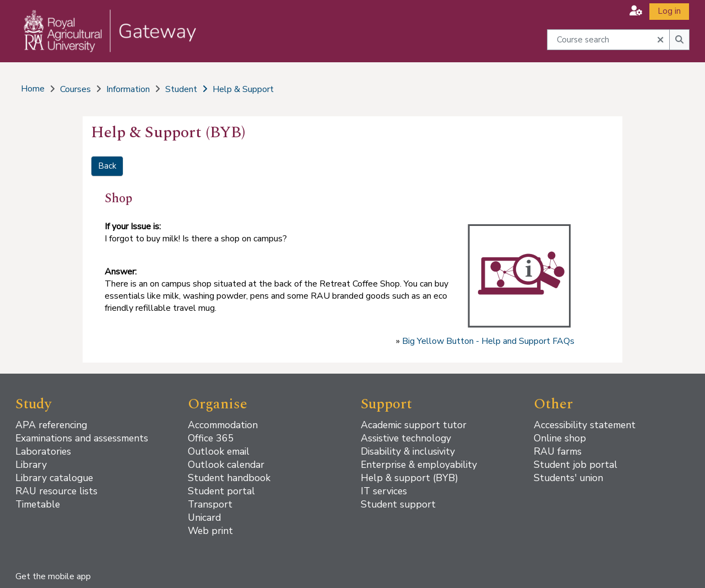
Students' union (568, 478)
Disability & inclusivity (408, 451)
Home (33, 89)
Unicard (204, 517)
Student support (398, 504)
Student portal (221, 491)
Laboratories (43, 451)
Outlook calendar (226, 465)
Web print (210, 531)
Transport (210, 504)
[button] (636, 11)
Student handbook (229, 478)
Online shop (560, 438)
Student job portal (576, 465)
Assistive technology (406, 438)
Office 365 (211, 438)
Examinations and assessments (82, 438)
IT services (384, 491)
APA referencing (51, 425)
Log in (669, 11)
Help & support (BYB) (410, 478)
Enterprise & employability (419, 465)
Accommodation (223, 425)
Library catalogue (54, 478)
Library (31, 465)
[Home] (103, 42)
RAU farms (558, 451)
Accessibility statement (585, 425)
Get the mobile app (53, 576)
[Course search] (609, 39)
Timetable (38, 504)
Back (107, 166)
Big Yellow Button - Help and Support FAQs (488, 341)
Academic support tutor (414, 425)
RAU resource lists (56, 491)
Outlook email (219, 451)
